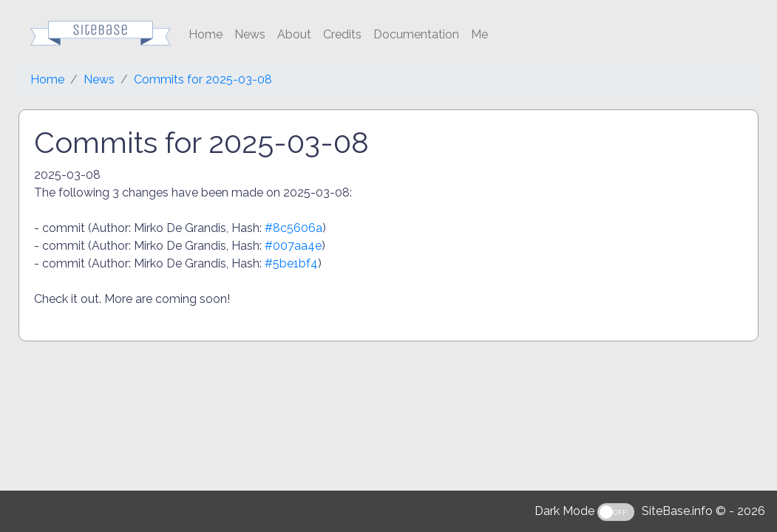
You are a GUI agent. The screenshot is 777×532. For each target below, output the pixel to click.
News (250, 34)
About (294, 34)
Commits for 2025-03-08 (203, 79)
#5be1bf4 (291, 263)
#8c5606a (294, 228)
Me (479, 34)
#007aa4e (293, 246)
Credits (342, 34)
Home (206, 34)
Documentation (416, 34)
